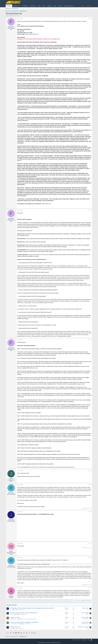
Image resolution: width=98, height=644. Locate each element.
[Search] (89, 6)
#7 (91, 543)
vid (68, 560)
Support (49, 6)
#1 (91, 19)
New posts (8, 8)
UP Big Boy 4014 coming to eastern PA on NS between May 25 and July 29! (32, 608)
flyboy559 (9, 16)
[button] (20, 6)
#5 (91, 485)
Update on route (15, 618)
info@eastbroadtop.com (32, 34)
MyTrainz (33, 6)
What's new (16, 6)
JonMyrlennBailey (14, 624)
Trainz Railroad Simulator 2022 (30, 619)
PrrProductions (13, 619)
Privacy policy (84, 640)
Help (89, 640)
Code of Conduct (69, 6)
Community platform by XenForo (49, 643)
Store (44, 6)
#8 (91, 558)
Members (25, 6)
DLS (39, 6)
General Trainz (21, 628)
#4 (91, 471)
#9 (91, 588)
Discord (60, 6)
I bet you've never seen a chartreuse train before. (24, 622)
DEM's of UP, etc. (15, 627)
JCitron (12, 614)
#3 (91, 340)
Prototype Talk (21, 610)
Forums (9, 6)
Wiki (55, 6)
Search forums (15, 8)
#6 (91, 512)
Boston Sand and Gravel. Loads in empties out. (24, 613)
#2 (91, 210)
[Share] (89, 19)
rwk (11, 610)
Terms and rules (76, 640)
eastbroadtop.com (46, 204)
